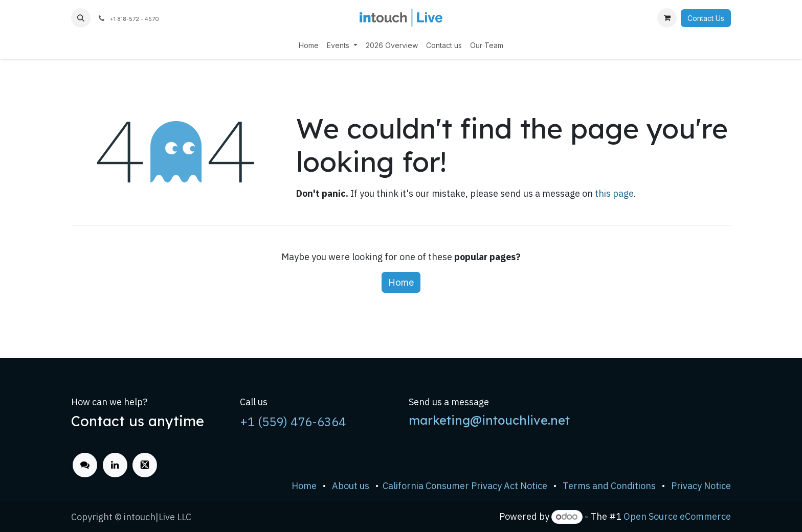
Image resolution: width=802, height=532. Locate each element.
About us (351, 486)
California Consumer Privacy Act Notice (465, 486)
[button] (81, 18)
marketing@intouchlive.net (489, 420)
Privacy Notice (701, 486)
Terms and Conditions (609, 486)
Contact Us (706, 18)
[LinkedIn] (115, 465)
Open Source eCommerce (677, 516)
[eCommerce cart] (667, 18)
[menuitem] (309, 45)
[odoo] (85, 465)
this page (614, 193)
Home (401, 282)
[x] (145, 465)
